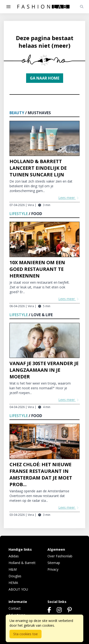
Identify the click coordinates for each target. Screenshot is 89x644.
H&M (13, 569)
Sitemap (54, 563)
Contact (15, 608)
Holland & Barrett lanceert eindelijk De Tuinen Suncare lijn (38, 168)
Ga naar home (45, 78)
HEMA (13, 583)
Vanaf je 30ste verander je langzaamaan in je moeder (44, 370)
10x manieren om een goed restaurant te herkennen (37, 269)
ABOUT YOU (18, 589)
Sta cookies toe (26, 634)
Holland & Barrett (22, 563)
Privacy (53, 569)
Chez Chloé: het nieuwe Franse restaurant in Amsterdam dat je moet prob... (41, 474)
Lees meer (69, 198)
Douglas (15, 576)
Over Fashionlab (60, 556)
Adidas (14, 556)
